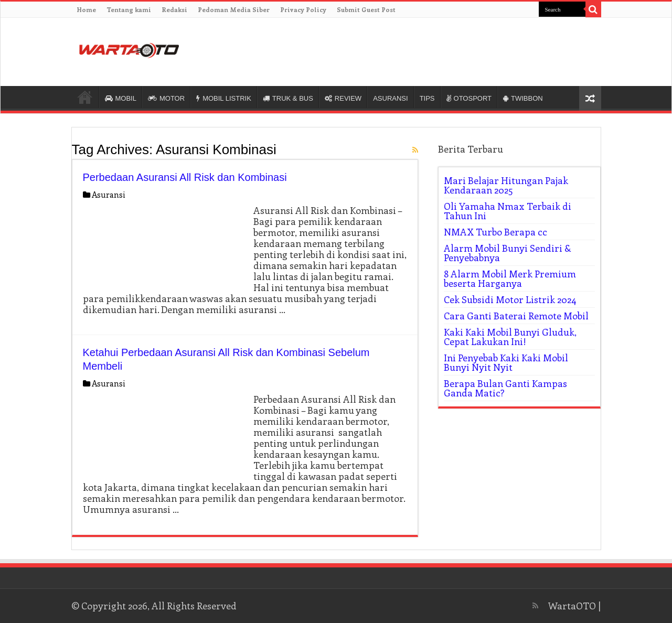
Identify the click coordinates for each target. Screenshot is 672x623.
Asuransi (109, 195)
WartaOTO (572, 606)
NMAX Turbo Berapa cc (495, 232)
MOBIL (121, 98)
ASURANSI (390, 98)
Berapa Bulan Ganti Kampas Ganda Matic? (505, 388)
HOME (85, 97)
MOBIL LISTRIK (224, 98)
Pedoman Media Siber (234, 9)
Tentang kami (129, 9)
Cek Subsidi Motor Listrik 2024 (510, 299)
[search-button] (593, 9)
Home (86, 9)
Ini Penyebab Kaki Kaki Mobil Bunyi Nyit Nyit (506, 362)
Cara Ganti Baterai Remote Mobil (516, 316)
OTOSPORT (469, 98)
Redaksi (174, 9)
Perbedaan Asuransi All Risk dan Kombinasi (185, 177)
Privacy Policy (303, 9)
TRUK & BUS (288, 98)
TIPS (427, 98)
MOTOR (166, 98)
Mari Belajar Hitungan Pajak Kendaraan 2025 (506, 185)
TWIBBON (523, 98)
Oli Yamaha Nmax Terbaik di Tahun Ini (508, 211)
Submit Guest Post (366, 9)
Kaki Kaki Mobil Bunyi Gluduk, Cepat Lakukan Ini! (510, 337)
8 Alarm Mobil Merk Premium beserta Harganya (510, 278)
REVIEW (343, 98)
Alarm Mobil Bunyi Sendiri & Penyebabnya (508, 253)
